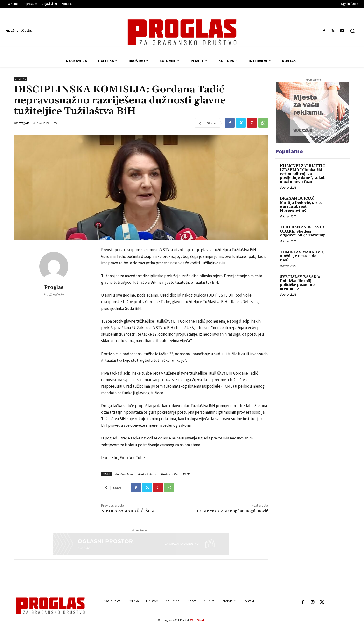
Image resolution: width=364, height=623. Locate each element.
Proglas (24, 123)
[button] (352, 31)
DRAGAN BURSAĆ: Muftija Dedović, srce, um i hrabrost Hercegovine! (301, 205)
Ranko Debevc (147, 474)
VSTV (186, 474)
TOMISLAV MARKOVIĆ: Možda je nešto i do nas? (303, 256)
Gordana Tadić (124, 474)
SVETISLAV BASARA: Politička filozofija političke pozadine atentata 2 (300, 283)
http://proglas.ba (54, 294)
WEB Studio (198, 620)
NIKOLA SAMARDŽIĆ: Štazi (128, 511)
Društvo (21, 79)
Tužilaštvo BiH (169, 474)
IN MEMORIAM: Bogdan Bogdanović (232, 511)
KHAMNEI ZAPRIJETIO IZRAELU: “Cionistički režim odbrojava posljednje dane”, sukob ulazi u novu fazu (303, 174)
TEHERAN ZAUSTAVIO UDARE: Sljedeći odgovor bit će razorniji (303, 231)
